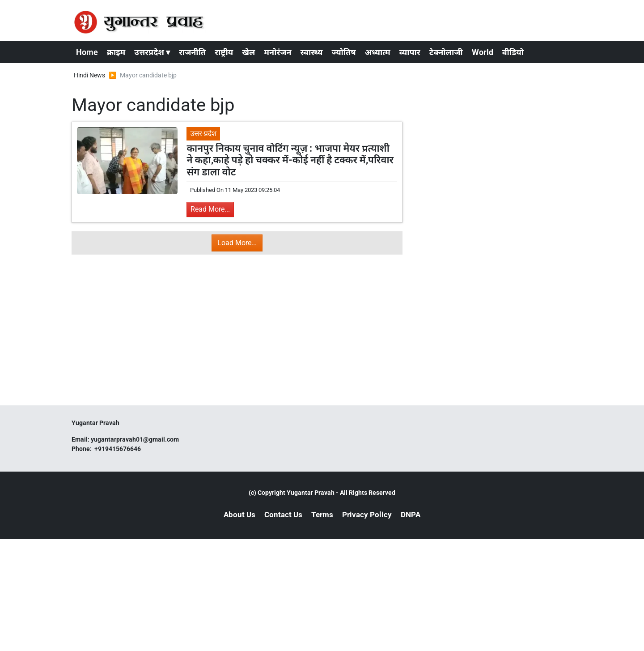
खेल (248, 52)
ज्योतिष (343, 52)
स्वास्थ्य (312, 52)
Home (87, 52)
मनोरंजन (278, 52)
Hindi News (89, 75)
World (483, 52)
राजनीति (192, 52)
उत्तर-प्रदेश (203, 134)
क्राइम (116, 52)
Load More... (237, 243)
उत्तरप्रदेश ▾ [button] (152, 52)
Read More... (210, 209)
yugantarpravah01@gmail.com (135, 439)
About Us (239, 515)
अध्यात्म (378, 52)
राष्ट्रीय (224, 52)
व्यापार (410, 52)
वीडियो (513, 52)
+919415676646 (118, 449)
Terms (322, 515)
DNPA (411, 515)
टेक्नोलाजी (446, 52)
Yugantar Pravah (311, 493)
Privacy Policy (367, 515)
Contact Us (283, 515)
